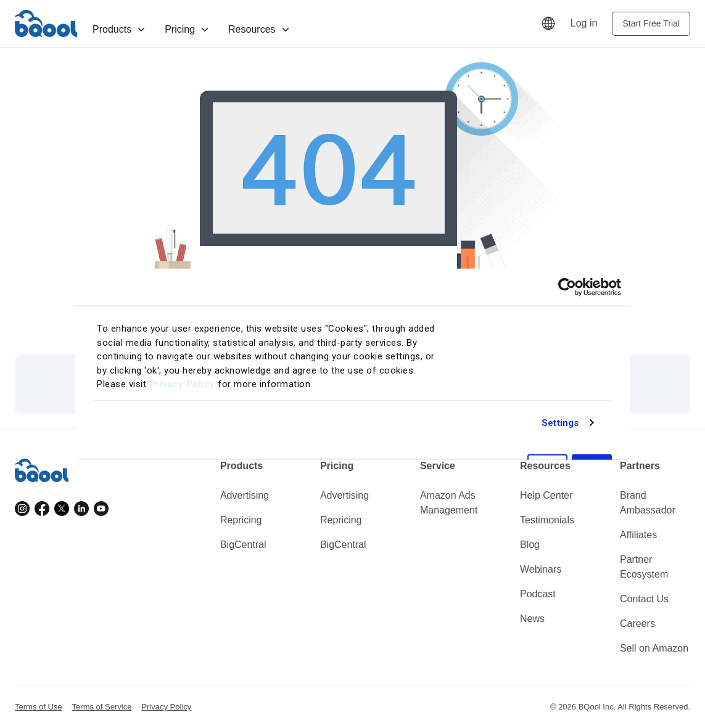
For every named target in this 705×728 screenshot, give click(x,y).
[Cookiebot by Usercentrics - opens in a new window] (567, 287)
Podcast (538, 594)
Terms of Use (39, 707)
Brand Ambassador (648, 503)
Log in (584, 23)
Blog (530, 545)
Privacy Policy (182, 384)
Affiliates (638, 535)
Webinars (541, 569)
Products (119, 29)
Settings (560, 422)
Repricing (241, 520)
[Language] (548, 23)
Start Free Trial (651, 23)
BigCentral (243, 545)
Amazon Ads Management (449, 503)
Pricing (187, 29)
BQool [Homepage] (46, 23)
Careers (637, 624)
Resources (259, 29)
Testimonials (547, 520)
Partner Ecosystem (644, 567)
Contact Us (644, 599)
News (532, 619)
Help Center (546, 495)
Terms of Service (102, 707)
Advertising (245, 495)
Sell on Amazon (654, 648)
